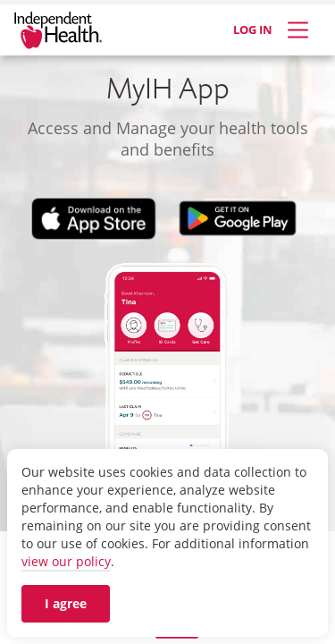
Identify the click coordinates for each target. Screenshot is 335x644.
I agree (66, 603)
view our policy (66, 561)
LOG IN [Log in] (253, 30)
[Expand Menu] (298, 30)
